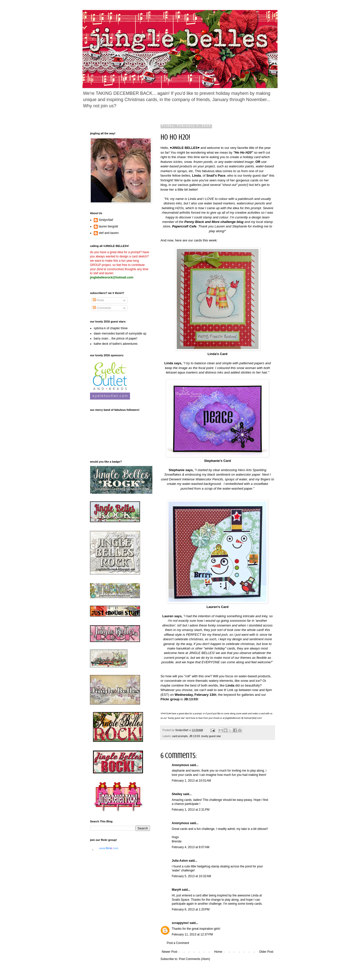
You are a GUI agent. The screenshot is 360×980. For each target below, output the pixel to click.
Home (218, 952)
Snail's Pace (216, 176)
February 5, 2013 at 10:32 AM (191, 876)
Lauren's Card (217, 607)
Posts (98, 300)
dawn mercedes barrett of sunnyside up (120, 334)
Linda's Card (217, 354)
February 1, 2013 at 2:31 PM (191, 810)
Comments (102, 308)
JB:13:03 (195, 736)
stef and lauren (109, 233)
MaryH (176, 890)
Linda (230, 685)
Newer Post (169, 952)
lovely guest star (211, 736)
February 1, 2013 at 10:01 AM (191, 781)
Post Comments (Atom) (194, 959)
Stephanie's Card (217, 461)
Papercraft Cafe (184, 226)
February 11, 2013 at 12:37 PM (192, 934)
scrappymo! (180, 923)
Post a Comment (178, 943)
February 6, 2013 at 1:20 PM (191, 909)
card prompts (180, 736)
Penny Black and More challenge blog (214, 222)
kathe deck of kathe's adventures (116, 344)
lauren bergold (108, 226)
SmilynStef (106, 220)
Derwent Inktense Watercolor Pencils (196, 479)
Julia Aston (180, 861)
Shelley (177, 794)
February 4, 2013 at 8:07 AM (190, 847)
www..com (109, 848)
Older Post (266, 952)
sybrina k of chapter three (111, 328)
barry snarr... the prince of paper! (115, 339)
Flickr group (170, 699)
